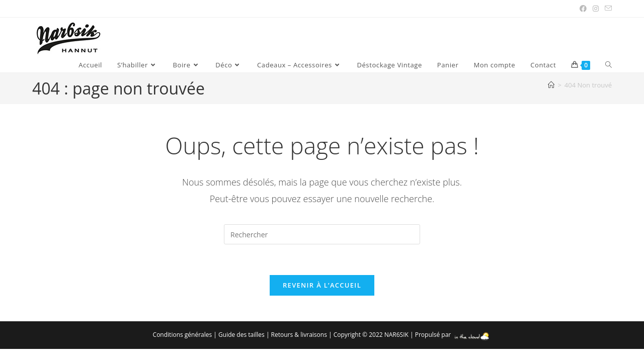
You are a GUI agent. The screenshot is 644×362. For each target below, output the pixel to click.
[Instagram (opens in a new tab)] (596, 9)
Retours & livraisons (299, 335)
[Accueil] (551, 85)
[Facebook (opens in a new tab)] (583, 9)
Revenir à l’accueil (322, 285)
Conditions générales (183, 335)
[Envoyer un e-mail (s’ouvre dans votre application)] (607, 9)
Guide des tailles (242, 335)
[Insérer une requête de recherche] (322, 234)
